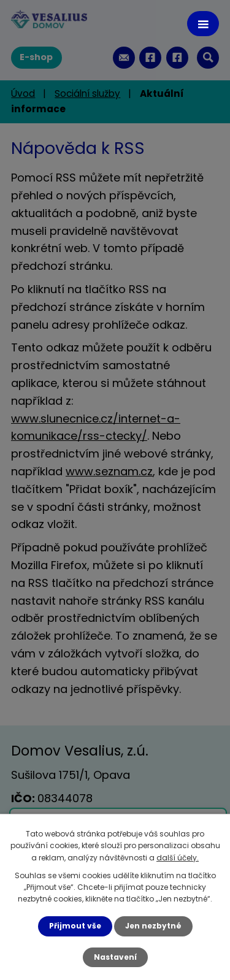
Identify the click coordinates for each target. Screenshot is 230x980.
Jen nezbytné (153, 926)
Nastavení (115, 957)
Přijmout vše (75, 926)
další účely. (178, 858)
